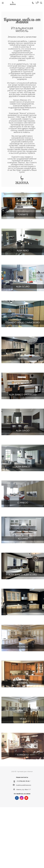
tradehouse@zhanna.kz (24, 785)
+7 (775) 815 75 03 (23, 781)
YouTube (26, 798)
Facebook (17, 798)
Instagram (22, 798)
